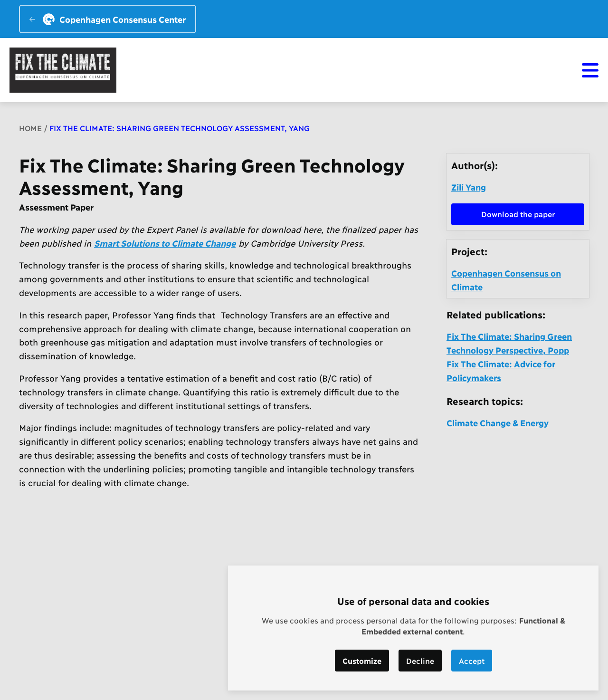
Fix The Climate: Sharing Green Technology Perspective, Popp (509, 343)
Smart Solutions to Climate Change (165, 243)
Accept (472, 660)
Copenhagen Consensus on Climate (506, 280)
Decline (420, 660)
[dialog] (413, 628)
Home (30, 128)
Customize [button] (362, 660)
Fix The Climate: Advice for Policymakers (501, 370)
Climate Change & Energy (498, 422)
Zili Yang (469, 187)
